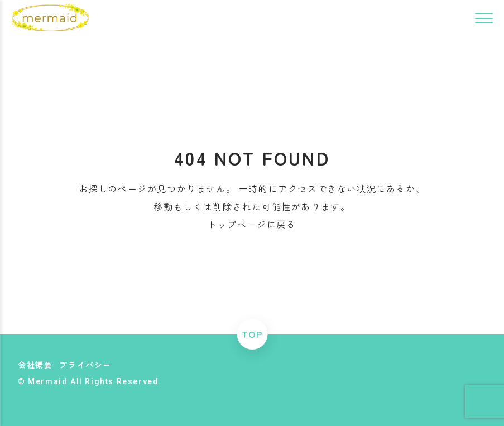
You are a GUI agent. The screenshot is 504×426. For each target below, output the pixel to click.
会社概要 (35, 365)
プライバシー (85, 365)
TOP (252, 334)
